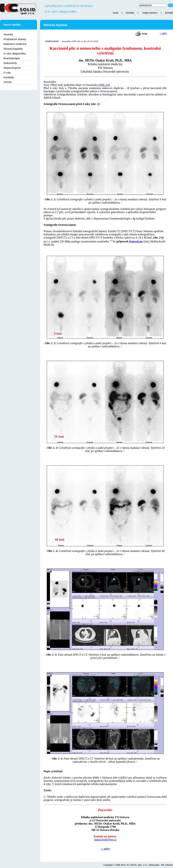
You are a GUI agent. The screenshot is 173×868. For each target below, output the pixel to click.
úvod (115, 13)
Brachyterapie (12, 58)
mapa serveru (150, 13)
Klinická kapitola (13, 49)
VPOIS (8, 82)
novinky (130, 13)
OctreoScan (136, 241)
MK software (167, 865)
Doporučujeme (12, 68)
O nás (7, 73)
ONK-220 (104, 85)
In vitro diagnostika (15, 53)
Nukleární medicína (15, 44)
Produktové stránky (15, 39)
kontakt (169, 13)
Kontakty (9, 77)
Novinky (8, 34)
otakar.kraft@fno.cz (105, 839)
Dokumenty (10, 63)
